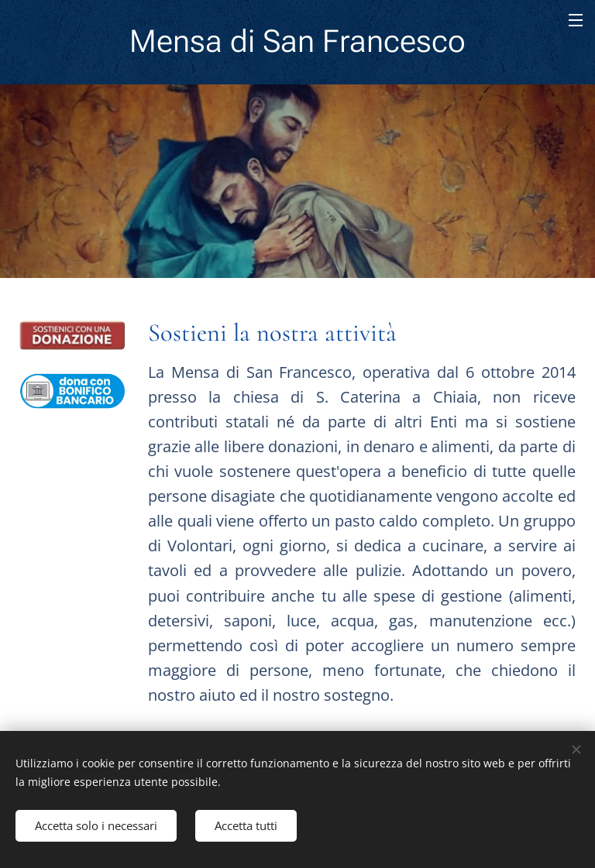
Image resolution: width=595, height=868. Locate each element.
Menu (576, 20)
